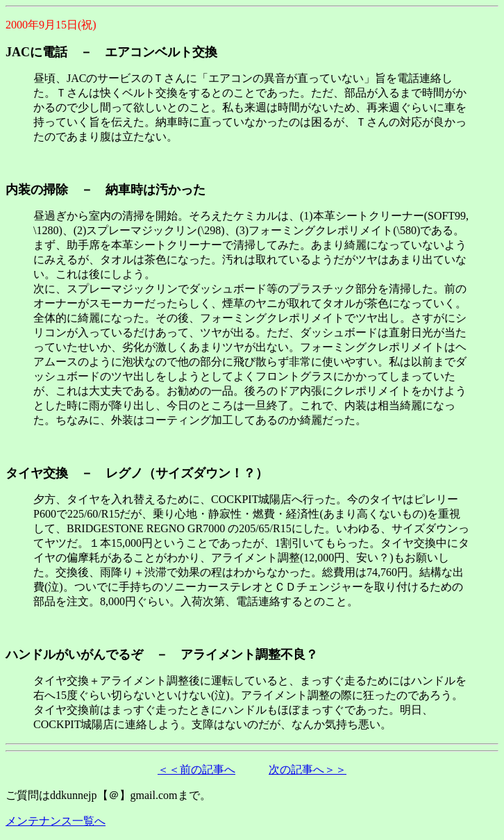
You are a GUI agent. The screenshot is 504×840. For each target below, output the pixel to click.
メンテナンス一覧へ (56, 821)
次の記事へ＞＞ (308, 769)
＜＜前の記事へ (196, 769)
